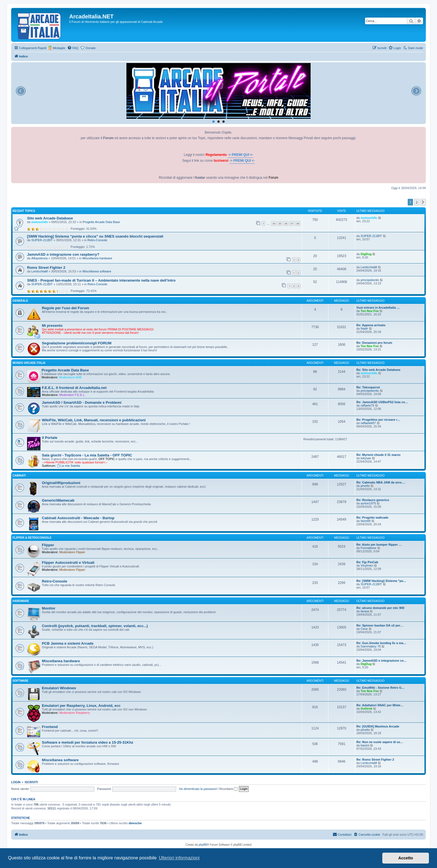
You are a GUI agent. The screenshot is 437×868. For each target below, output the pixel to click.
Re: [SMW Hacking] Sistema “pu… (381, 581)
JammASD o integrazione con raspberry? (63, 254)
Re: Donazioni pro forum (374, 343)
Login (16, 782)
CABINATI (19, 476)
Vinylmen (367, 565)
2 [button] (417, 202)
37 (292, 223)
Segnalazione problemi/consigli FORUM (77, 343)
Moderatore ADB (70, 377)
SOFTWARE (21, 681)
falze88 (365, 521)
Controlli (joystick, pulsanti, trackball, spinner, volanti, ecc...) (95, 626)
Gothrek (366, 709)
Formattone (368, 548)
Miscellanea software (97, 271)
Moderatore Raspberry (75, 713)
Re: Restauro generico (373, 500)
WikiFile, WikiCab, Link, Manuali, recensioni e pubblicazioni (94, 420)
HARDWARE (21, 601)
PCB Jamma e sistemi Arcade (68, 643)
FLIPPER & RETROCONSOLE (32, 538)
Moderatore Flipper (72, 552)
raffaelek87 (368, 423)
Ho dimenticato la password (198, 789)
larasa (365, 611)
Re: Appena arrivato (371, 325)
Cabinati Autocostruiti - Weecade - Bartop (78, 518)
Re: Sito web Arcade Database (378, 370)
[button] (423, 202)
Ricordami (229, 789)
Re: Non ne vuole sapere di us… (380, 742)
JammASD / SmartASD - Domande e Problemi (82, 402)
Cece (364, 629)
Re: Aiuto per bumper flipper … (379, 545)
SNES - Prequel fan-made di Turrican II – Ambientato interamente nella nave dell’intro (101, 280)
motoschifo (39, 222)
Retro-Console (98, 240)
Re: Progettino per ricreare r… (378, 420)
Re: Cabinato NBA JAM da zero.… (381, 482)
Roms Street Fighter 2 (46, 268)
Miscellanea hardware (97, 258)
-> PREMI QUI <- (240, 155)
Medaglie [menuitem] (59, 48)
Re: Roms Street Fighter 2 (375, 760)
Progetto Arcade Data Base (101, 222)
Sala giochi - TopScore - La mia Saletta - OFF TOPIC (87, 455)
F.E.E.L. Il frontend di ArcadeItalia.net (74, 388)
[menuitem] (73, 48)
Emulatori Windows (59, 688)
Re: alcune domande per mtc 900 (380, 608)
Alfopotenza (39, 258)
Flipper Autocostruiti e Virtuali (68, 563)
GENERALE (20, 301)
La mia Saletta (69, 466)
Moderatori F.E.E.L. (72, 395)
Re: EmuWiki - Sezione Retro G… (380, 688)
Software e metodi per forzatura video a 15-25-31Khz (88, 742)
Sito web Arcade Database (50, 218)
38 (298, 223)
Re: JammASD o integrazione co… (381, 661)
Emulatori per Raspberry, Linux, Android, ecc (81, 706)
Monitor (49, 608)
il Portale (50, 438)
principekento (370, 280)
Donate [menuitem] (91, 48)
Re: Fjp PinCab (367, 562)
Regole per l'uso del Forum (65, 308)
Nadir (364, 328)
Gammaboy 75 (371, 646)
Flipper (48, 545)
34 (274, 223)
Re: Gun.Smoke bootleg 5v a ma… (381, 643)
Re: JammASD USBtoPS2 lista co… (382, 402)
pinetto (365, 486)
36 (286, 223)
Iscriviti (31, 782)
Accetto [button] (406, 858)
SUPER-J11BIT (42, 240)
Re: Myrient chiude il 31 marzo (378, 455)
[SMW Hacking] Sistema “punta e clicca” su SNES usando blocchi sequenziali (95, 236)
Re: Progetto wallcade (372, 518)
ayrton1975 (368, 503)
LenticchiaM (39, 271)
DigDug (366, 254)
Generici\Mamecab (58, 500)
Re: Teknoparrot (368, 387)
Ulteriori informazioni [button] (179, 858)
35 (280, 223)
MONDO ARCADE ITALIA (29, 363)
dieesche (135, 823)
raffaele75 (367, 405)
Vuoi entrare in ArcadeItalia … (378, 308)
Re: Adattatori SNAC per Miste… (380, 705)
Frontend (50, 727)
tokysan (366, 458)
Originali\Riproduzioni (61, 483)
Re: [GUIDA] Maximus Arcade (378, 726)
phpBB (203, 845)
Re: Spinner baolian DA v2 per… (380, 625)
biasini (365, 745)
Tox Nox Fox (370, 311)
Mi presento (52, 326)
